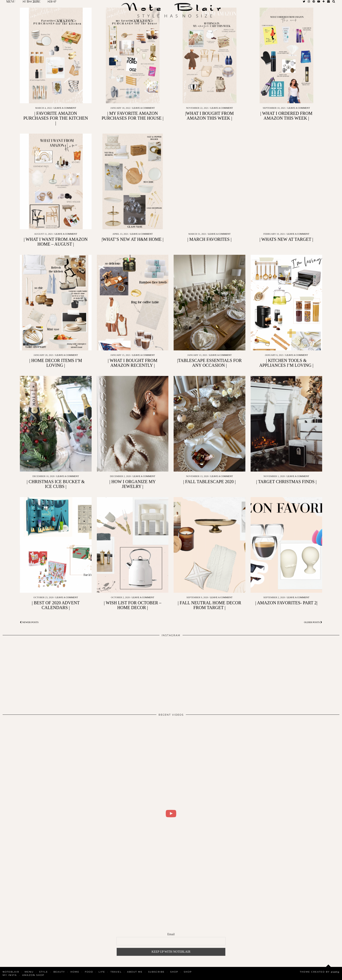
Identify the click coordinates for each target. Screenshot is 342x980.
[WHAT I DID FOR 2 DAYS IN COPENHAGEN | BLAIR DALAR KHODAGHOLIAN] (171, 814)
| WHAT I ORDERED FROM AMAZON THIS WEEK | (286, 116)
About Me (135, 972)
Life (102, 972)
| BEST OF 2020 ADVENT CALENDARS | (56, 605)
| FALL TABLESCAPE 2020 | (209, 482)
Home (75, 972)
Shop (174, 972)
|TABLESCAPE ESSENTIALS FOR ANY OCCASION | (209, 363)
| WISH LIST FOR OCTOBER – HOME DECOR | (133, 605)
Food (89, 972)
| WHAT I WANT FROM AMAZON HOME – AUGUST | (56, 242)
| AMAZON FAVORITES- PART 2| (286, 603)
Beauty (59, 972)
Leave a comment (65, 108)
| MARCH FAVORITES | (209, 239)
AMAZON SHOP (33, 975)
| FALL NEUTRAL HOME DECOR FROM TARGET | (209, 605)
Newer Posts (29, 622)
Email (171, 934)
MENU (29, 972)
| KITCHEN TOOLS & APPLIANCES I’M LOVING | (286, 363)
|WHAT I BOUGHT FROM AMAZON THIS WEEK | (209, 116)
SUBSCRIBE (156, 972)
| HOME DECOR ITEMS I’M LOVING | (56, 363)
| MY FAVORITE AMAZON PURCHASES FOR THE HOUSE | (133, 116)
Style (44, 972)
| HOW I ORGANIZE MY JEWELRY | (133, 484)
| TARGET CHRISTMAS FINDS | (286, 482)
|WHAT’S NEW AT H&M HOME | (133, 239)
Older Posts (313, 622)
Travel (116, 972)
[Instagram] (36, 673)
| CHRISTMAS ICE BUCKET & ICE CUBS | (56, 484)
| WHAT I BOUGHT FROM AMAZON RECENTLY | (133, 363)
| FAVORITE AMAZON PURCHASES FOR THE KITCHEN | (56, 118)
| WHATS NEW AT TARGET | (286, 239)
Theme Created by (320, 972)
